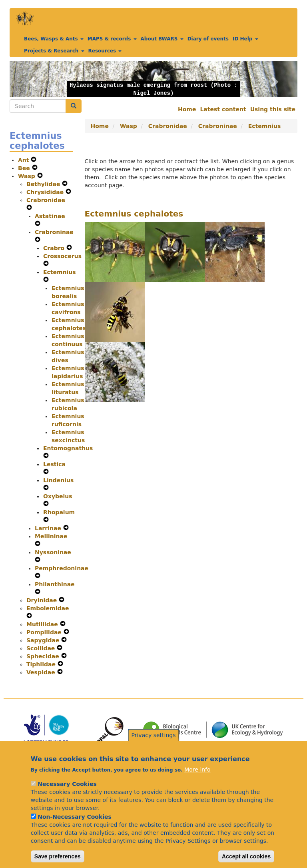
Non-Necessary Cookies (75, 827)
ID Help (245, 39)
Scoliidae (42, 648)
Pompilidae (45, 632)
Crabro (55, 248)
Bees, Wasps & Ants (54, 39)
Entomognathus (68, 448)
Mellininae (51, 536)
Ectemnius (60, 272)
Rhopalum (59, 512)
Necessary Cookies (67, 794)
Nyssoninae (53, 552)
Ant (24, 160)
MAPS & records (112, 39)
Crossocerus (62, 256)
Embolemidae (48, 608)
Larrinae (49, 528)
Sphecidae (44, 656)
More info (197, 780)
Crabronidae (46, 200)
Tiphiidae (42, 664)
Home (187, 109)
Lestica (54, 464)
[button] (31, 79)
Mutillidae (43, 624)
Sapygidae (44, 640)
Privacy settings (154, 745)
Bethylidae (44, 184)
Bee (25, 168)
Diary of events (208, 39)
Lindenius (58, 480)
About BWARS (162, 39)
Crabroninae (54, 232)
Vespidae (42, 672)
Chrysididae (46, 192)
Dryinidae (43, 600)
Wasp (28, 176)
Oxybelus (58, 496)
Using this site (273, 109)
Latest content (223, 109)
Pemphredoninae (62, 568)
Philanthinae (55, 584)
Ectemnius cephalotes (134, 214)
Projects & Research (54, 51)
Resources (105, 51)
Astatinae (50, 216)
